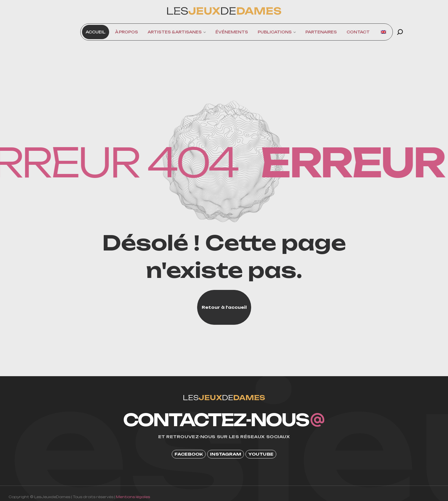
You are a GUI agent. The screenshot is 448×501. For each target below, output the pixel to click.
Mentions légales (133, 497)
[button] (400, 32)
